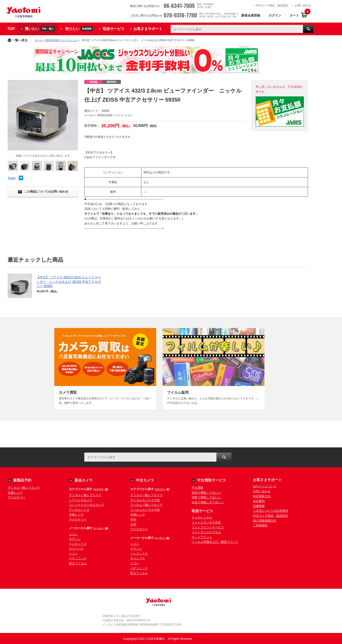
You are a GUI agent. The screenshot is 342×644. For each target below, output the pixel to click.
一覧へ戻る (18, 40)
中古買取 (197, 488)
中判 (133, 520)
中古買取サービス (212, 480)
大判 (133, 524)
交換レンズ (15, 493)
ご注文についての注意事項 (271, 511)
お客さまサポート (148, 29)
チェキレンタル (202, 517)
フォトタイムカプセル (206, 532)
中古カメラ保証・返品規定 (272, 5)
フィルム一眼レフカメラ (146, 505)
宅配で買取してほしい (206, 497)
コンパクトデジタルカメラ (87, 505)
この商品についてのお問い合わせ (43, 192)
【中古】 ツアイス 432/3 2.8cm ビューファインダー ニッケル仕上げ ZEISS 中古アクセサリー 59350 (69, 282)
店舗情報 (259, 506)
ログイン (275, 15)
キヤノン (75, 539)
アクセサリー (16, 497)
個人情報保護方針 (265, 521)
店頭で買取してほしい (206, 493)
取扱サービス (114, 29)
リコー (73, 554)
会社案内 (259, 501)
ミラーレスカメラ (81, 500)
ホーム (39, 40)
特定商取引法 (262, 496)
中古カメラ (145, 480)
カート (294, 15)
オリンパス (76, 549)
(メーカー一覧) (101, 528)
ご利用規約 (260, 525)
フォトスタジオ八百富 (206, 522)
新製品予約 (22, 480)
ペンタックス (78, 544)
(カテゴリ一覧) (101, 489)
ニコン (73, 534)
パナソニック (78, 558)
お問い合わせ (303, 5)
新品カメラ (84, 480)
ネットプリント (202, 537)
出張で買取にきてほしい (208, 502)
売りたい (79, 29)
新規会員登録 (251, 15)
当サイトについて (265, 486)
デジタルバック (79, 510)
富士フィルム (78, 563)
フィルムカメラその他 (145, 510)
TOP (11, 29)
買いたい (40, 29)
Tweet (12, 178)
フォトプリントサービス (208, 527)
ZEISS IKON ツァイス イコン (62, 40)
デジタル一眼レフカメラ (24, 488)
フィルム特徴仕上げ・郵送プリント (215, 542)
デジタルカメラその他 (145, 500)
